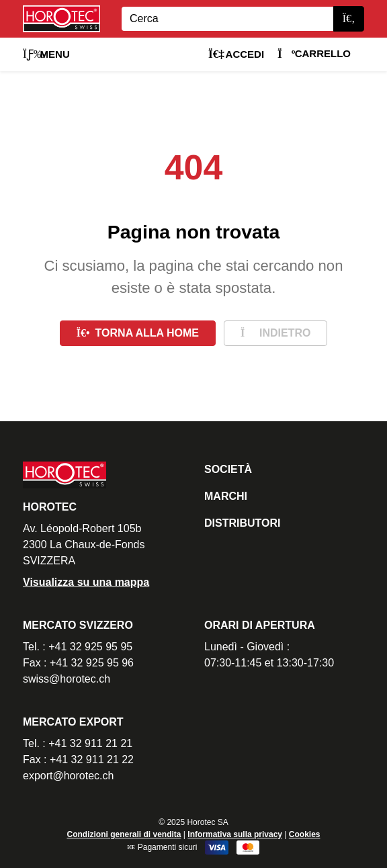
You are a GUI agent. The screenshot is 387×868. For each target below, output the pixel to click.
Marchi (226, 496)
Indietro (275, 333)
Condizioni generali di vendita (124, 834)
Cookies (305, 834)
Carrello (314, 53)
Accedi (236, 54)
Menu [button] (46, 54)
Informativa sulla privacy (235, 834)
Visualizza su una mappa (86, 582)
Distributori (242, 523)
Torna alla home (138, 333)
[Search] (227, 19)
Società (228, 469)
